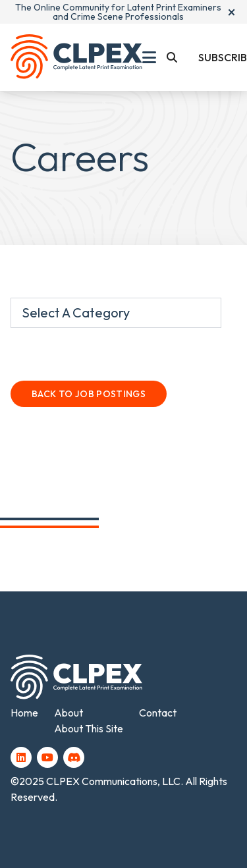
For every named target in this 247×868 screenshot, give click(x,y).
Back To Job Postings (89, 394)
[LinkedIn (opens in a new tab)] (21, 757)
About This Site (89, 728)
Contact (158, 713)
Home (24, 713)
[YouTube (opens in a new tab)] (47, 757)
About (69, 713)
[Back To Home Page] (76, 57)
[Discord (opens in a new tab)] (74, 757)
